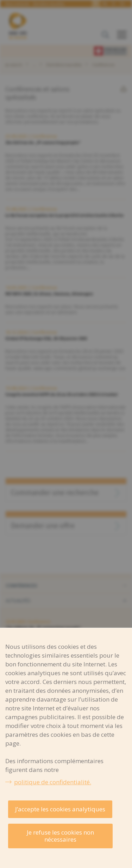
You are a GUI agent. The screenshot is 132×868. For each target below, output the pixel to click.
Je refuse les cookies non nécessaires (60, 836)
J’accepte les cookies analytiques (60, 809)
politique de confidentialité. (53, 782)
